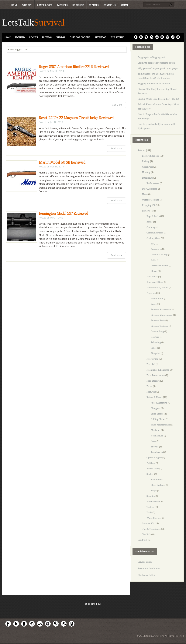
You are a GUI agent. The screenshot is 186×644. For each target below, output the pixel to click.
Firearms (151, 293)
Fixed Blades (157, 414)
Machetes (156, 430)
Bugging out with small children (154, 84)
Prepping (47, 37)
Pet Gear (151, 463)
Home (14, 5)
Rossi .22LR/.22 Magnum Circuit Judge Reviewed (76, 118)
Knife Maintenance (160, 425)
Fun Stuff (143, 540)
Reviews (33, 37)
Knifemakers (153, 183)
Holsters (155, 337)
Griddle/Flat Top (159, 255)
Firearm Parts (158, 320)
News (145, 194)
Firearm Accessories (161, 309)
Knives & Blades (155, 397)
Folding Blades (158, 419)
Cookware (156, 249)
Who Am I (27, 5)
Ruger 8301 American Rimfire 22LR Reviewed (74, 67)
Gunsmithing (157, 331)
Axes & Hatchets (159, 403)
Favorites (62, 5)
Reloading (156, 342)
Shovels (155, 447)
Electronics (152, 276)
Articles (142, 150)
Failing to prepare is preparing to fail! (157, 63)
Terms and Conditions (149, 568)
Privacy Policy (145, 562)
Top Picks (94, 5)
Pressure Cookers (160, 266)
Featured (20, 37)
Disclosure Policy (146, 575)
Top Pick (146, 534)
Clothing (151, 227)
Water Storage (154, 518)
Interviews (100, 37)
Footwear (151, 392)
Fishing (146, 161)
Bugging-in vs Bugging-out (151, 57)
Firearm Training (160, 326)
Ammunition (157, 298)
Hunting (146, 172)
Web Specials (117, 37)
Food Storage (153, 381)
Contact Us (109, 5)
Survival (49, 23)
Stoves (154, 271)
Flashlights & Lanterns (158, 370)
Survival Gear (153, 501)
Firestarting (152, 359)
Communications (155, 233)
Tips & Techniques (151, 529)
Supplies (151, 496)
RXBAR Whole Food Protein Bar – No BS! (158, 99)
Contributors (45, 5)
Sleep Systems (158, 485)
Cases (154, 304)
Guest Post (147, 167)
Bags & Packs (153, 216)
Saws (153, 441)
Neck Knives (157, 436)
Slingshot (155, 353)
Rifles (154, 348)
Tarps (154, 490)
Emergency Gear (155, 282)
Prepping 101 (149, 205)
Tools (149, 512)
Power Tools (153, 469)
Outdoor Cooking (80, 37)
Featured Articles (151, 156)
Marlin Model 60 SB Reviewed (62, 162)
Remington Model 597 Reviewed (64, 213)
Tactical (150, 507)
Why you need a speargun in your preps (158, 68)
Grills (154, 260)
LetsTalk (18, 23)
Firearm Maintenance (162, 315)
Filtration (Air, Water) (157, 287)
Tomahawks (157, 452)
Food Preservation (156, 375)
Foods (149, 386)
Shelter (150, 474)
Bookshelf (78, 5)
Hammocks (156, 479)
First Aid (151, 364)
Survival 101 (148, 523)
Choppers (156, 408)
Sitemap (124, 5)
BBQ (153, 244)
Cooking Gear (153, 238)
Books (150, 222)
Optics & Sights (154, 458)
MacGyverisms (150, 189)
